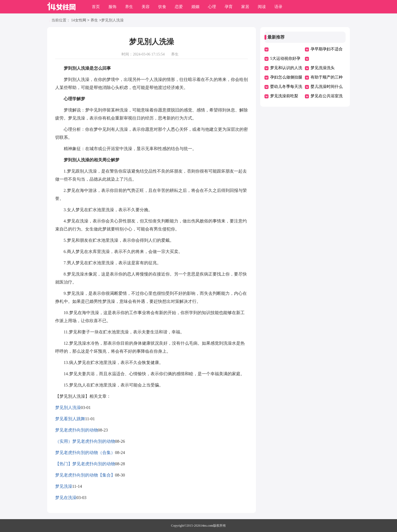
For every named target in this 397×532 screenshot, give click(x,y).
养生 (129, 7)
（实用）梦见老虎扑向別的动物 (85, 441)
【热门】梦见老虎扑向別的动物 (85, 464)
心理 (212, 7)
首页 (96, 7)
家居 (245, 7)
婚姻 (195, 7)
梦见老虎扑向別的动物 (77, 430)
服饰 (112, 7)
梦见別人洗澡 (68, 408)
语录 (278, 7)
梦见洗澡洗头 (323, 68)
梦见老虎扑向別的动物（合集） (85, 453)
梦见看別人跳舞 (70, 419)
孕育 (229, 7)
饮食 (162, 7)
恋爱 (179, 7)
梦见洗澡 (64, 486)
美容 (146, 7)
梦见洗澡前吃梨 (284, 96)
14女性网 (79, 21)
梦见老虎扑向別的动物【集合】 (85, 475)
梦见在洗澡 (66, 498)
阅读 (262, 7)
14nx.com (207, 526)
